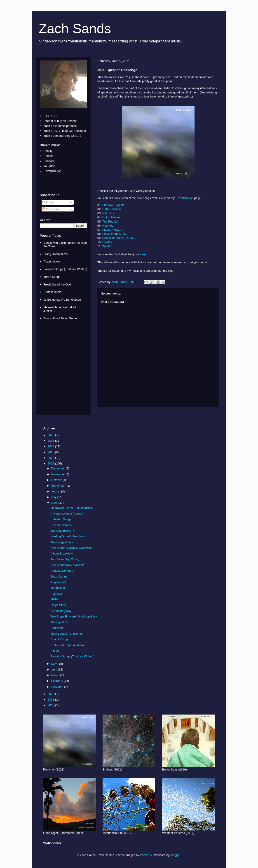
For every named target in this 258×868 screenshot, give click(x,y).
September (59, 486)
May (54, 664)
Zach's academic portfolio (60, 126)
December (59, 468)
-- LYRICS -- (51, 116)
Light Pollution (112, 209)
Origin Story (58, 605)
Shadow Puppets (113, 205)
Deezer (48, 156)
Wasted (107, 246)
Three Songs (52, 277)
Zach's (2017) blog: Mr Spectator (65, 131)
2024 (51, 446)
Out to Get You (112, 217)
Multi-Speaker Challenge (66, 634)
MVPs (54, 599)
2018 (51, 700)
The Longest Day (62, 542)
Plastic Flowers (112, 230)
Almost (55, 651)
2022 (51, 458)
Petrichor (56, 594)
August (56, 491)
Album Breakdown (62, 554)
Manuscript (58, 588)
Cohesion (57, 628)
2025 (51, 441)
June (55, 503)
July (54, 497)
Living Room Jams (55, 254)
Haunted (108, 226)
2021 (51, 463)
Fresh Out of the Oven (58, 284)
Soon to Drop (59, 639)
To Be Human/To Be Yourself (62, 300)
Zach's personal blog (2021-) (62, 136)
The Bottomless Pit (63, 531)
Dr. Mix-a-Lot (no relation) (67, 645)
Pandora (49, 161)
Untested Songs (61, 519)
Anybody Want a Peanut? (67, 514)
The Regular (110, 222)
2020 (51, 694)
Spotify (48, 151)
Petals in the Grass (115, 234)
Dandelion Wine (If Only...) (119, 238)
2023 (51, 452)
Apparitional (58, 582)
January (57, 687)
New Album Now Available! (68, 565)
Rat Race (108, 213)
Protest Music (52, 292)
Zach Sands (75, 29)
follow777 (146, 855)
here (143, 254)
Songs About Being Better (60, 318)
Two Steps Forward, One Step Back (74, 616)
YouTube (49, 166)
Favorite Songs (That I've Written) (65, 269)
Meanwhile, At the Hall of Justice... (73, 508)
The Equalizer (59, 622)
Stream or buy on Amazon (60, 121)
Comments (51, 209)
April (55, 670)
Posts (48, 202)
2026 (51, 435)
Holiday (107, 242)
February (58, 681)
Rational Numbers (62, 571)
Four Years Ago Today (65, 559)
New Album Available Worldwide (71, 548)
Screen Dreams (61, 525)
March (56, 675)
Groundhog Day (61, 611)
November (59, 474)
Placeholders (52, 261)
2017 (51, 705)
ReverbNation (185, 198)
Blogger (175, 855)
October (57, 480)
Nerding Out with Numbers (68, 536)
